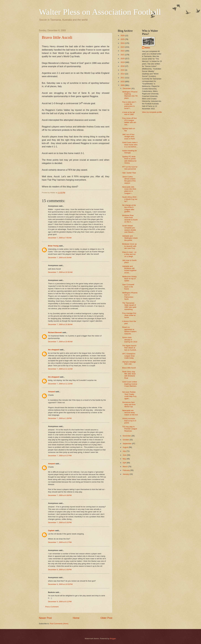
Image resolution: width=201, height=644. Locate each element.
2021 (123, 55)
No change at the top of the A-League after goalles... (129, 208)
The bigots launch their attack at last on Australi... (130, 348)
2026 (123, 36)
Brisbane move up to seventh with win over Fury (129, 246)
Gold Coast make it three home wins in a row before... (130, 145)
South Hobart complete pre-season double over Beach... (129, 229)
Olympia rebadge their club (129, 363)
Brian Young (53, 246)
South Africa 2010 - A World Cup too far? (130, 199)
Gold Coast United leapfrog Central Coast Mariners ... (130, 385)
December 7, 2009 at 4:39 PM (60, 495)
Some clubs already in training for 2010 (130, 340)
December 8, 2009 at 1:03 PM (60, 570)
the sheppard (54, 350)
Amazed (51, 392)
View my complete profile (152, 112)
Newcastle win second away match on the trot (130, 413)
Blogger (113, 639)
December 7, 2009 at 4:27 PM (60, 456)
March (125, 467)
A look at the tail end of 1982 (129, 113)
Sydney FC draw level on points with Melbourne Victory (129, 160)
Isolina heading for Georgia (130, 152)
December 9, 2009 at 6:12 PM (60, 602)
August (126, 447)
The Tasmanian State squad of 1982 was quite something (129, 306)
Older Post (106, 618)
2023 (123, 47)
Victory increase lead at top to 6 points (129, 421)
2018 (123, 66)
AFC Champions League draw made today (129, 356)
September (127, 444)
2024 (123, 43)
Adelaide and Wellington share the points (130, 238)
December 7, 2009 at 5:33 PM (60, 522)
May (125, 459)
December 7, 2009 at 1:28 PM (60, 418)
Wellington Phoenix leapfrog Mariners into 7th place (130, 95)
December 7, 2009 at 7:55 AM (60, 238)
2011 (123, 78)
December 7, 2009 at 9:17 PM (60, 542)
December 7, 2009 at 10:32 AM (60, 272)
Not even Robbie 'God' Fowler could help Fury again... (129, 395)
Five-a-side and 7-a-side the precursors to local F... (129, 105)
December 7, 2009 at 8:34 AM (60, 258)
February (126, 470)
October (126, 440)
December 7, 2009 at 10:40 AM (60, 342)
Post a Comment (52, 607)
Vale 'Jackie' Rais (129, 173)
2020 (123, 59)
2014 (123, 74)
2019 (123, 62)
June (125, 455)
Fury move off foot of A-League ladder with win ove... (129, 121)
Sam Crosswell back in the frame (128, 287)
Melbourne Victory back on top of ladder (129, 279)
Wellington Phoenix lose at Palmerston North (130, 296)
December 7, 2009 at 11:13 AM (60, 384)
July (124, 451)
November (127, 436)
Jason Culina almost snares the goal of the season (129, 180)
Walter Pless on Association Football (100, 12)
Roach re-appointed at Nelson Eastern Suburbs (129, 330)
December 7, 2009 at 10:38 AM (60, 324)
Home (76, 618)
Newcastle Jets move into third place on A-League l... (129, 190)
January (126, 474)
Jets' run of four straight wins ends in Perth (129, 137)
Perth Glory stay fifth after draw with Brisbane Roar (129, 375)
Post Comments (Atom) (59, 624)
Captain (51, 531)
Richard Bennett (55, 332)
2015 (123, 70)
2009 (123, 85)
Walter (147, 48)
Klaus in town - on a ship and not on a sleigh (129, 254)
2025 (123, 39)
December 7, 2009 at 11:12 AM (60, 369)
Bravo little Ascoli (57, 37)
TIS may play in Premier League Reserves (130, 429)
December (127, 88)
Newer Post (45, 618)
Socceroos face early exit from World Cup (129, 404)
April (125, 463)
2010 (123, 82)
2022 (123, 51)
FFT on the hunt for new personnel (130, 168)
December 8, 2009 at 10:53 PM (60, 584)
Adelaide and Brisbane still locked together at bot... (129, 269)
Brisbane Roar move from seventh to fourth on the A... (130, 219)
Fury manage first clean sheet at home (129, 315)
